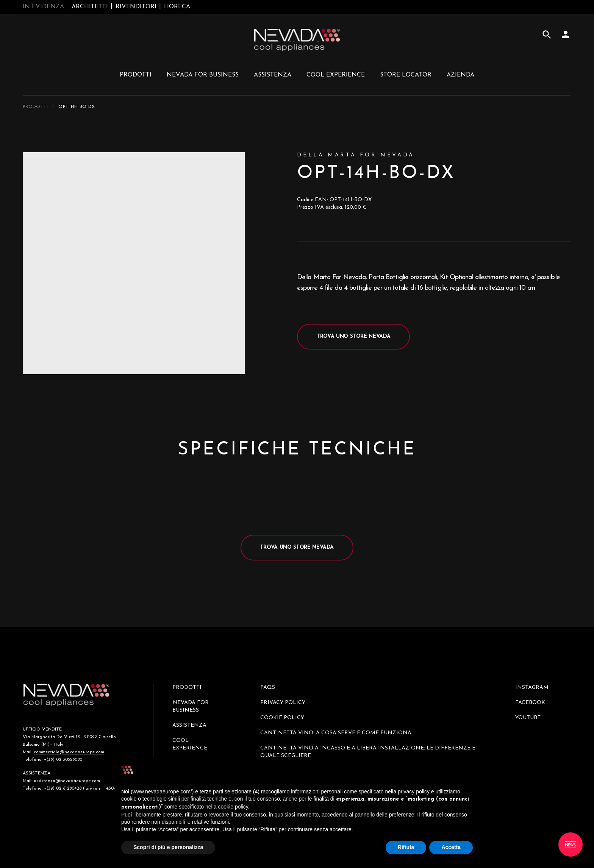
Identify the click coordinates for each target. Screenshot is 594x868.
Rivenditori (136, 7)
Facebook (530, 703)
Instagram (532, 688)
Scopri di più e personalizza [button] (168, 847)
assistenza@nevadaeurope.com (67, 781)
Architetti (90, 7)
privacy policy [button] (414, 792)
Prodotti (35, 107)
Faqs (268, 688)
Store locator (406, 75)
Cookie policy (282, 718)
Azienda (460, 75)
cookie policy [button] (233, 807)
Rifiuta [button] (406, 847)
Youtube (528, 718)
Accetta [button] (451, 847)
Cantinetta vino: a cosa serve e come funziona (336, 733)
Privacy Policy (283, 703)
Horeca (177, 7)
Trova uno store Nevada (353, 336)
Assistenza (273, 75)
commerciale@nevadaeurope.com (69, 752)
